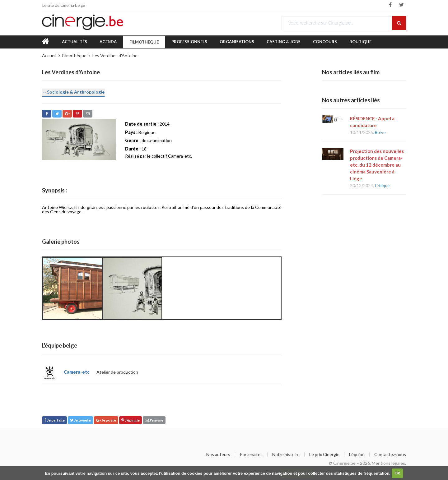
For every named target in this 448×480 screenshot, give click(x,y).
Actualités (75, 42)
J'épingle (131, 420)
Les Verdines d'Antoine (115, 55)
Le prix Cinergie (324, 455)
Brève (380, 132)
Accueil (49, 55)
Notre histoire (286, 455)
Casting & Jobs (284, 42)
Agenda (108, 42)
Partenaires (251, 455)
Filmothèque (144, 42)
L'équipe (357, 455)
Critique (382, 186)
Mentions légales (388, 463)
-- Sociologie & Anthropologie (73, 92)
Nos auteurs (218, 455)
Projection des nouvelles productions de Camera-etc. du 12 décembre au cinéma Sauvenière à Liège (377, 165)
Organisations (237, 42)
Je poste (106, 420)
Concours (325, 42)
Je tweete (80, 420)
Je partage (54, 420)
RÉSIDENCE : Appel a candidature (372, 122)
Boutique (360, 42)
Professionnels (189, 42)
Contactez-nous (390, 455)
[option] (72, 288)
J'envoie (154, 420)
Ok (397, 473)
